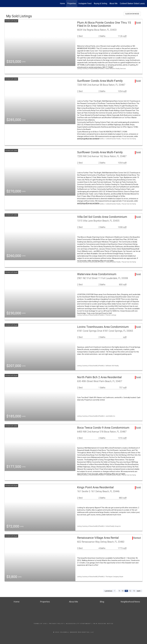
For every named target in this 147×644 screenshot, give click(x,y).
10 (123, 591)
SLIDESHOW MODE (132, 14)
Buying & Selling (100, 3)
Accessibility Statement (79, 624)
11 (126, 591)
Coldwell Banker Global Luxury (132, 3)
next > (139, 591)
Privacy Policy (56, 624)
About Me (113, 3)
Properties (72, 3)
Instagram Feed (85, 3)
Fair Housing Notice (103, 624)
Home (62, 3)
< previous (108, 591)
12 (130, 591)
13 (134, 591)
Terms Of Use (40, 624)
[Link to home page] (3, 4)
